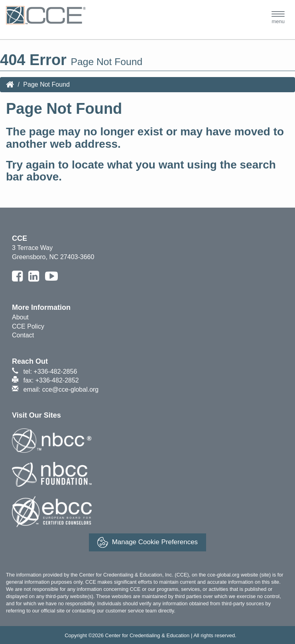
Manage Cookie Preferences (147, 542)
